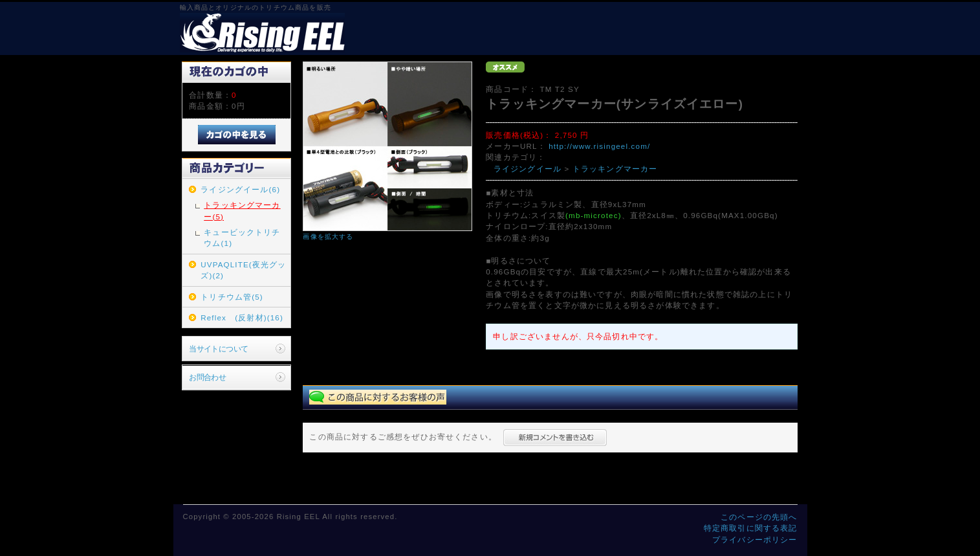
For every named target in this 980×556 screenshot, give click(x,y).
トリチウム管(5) (232, 297)
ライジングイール (528, 169)
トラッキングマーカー (615, 169)
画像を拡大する (328, 237)
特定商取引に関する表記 (751, 528)
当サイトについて (218, 349)
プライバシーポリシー (755, 539)
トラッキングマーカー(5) (242, 210)
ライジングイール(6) (240, 189)
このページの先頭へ (759, 517)
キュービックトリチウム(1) (242, 238)
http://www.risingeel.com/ (599, 146)
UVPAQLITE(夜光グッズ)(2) (243, 270)
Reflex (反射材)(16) (242, 317)
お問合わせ (207, 377)
